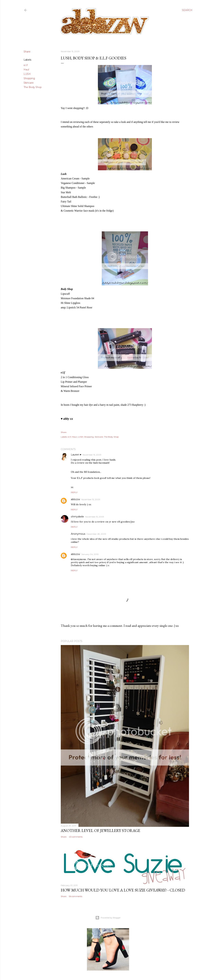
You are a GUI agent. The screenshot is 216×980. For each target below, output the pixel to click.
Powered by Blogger (108, 918)
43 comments (76, 837)
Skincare (29, 83)
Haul (26, 70)
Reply (74, 492)
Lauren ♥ (76, 455)
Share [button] (27, 52)
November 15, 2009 (92, 455)
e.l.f (26, 65)
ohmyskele (77, 517)
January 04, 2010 (90, 554)
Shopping (29, 78)
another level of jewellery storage (100, 830)
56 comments (76, 896)
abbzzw (75, 499)
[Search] (187, 10)
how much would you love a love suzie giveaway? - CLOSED (123, 890)
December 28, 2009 (96, 534)
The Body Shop (33, 87)
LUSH (27, 74)
